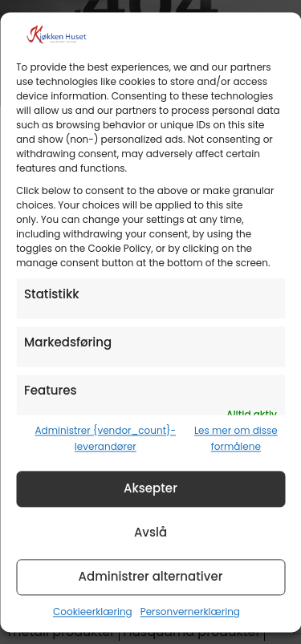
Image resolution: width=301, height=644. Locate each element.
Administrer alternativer (151, 577)
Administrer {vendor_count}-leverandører (106, 438)
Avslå (150, 533)
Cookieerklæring (93, 612)
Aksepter (150, 489)
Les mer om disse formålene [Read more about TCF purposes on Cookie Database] (236, 438)
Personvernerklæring (190, 612)
